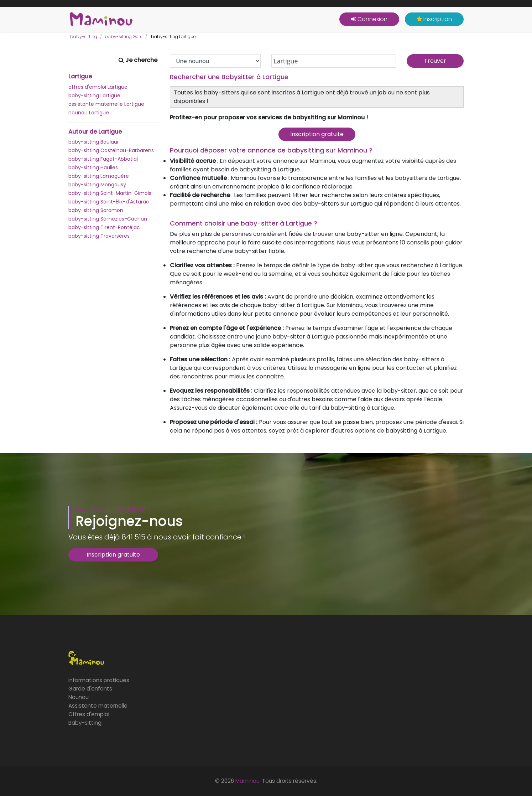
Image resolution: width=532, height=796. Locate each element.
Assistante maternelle (98, 706)
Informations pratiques (99, 680)
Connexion (369, 19)
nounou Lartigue (89, 113)
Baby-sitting (85, 723)
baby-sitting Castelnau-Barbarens (111, 150)
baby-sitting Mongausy (97, 185)
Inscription (434, 19)
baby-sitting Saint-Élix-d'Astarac (109, 202)
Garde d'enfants (90, 689)
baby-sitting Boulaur (94, 142)
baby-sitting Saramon (96, 210)
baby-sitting (84, 37)
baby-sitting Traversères (99, 236)
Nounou (79, 697)
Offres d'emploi (89, 714)
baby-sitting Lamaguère (99, 176)
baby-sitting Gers (124, 37)
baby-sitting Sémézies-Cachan (108, 219)
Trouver (435, 61)
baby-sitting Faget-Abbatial (103, 159)
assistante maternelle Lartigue (106, 104)
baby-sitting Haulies (93, 167)
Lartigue (80, 77)
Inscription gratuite (317, 134)
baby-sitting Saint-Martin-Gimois (110, 193)
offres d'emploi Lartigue (98, 87)
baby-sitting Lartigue (94, 95)
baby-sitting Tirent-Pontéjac (104, 227)
